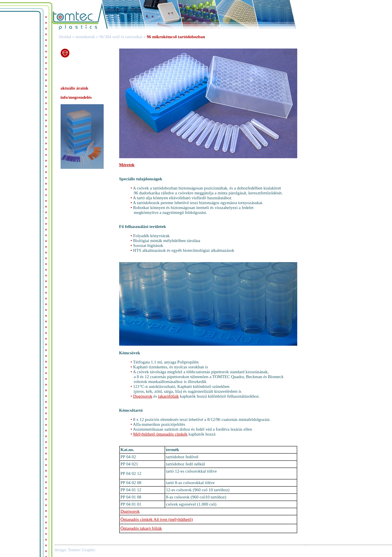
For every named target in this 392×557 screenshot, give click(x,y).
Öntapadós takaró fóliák (141, 528)
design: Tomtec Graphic (75, 550)
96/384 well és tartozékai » (123, 37)
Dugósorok (143, 396)
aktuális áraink (75, 88)
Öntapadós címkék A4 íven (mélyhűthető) (157, 519)
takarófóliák (168, 396)
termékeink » (86, 37)
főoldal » (65, 37)
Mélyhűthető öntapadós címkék (160, 434)
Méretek (127, 165)
